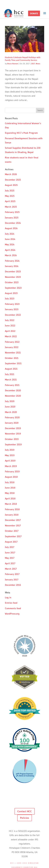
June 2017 (10, 553)
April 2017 (10, 563)
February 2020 (12, 417)
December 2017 (13, 520)
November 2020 (13, 396)
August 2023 (11, 293)
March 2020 (11, 412)
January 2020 (12, 423)
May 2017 (10, 558)
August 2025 (11, 185)
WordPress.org (12, 614)
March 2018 (11, 504)
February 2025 (12, 212)
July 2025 (10, 191)
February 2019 (12, 472)
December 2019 (13, 428)
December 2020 (13, 390)
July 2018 (10, 482)
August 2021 (11, 369)
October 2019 (12, 439)
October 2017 (12, 531)
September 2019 (13, 445)
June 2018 (10, 488)
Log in (8, 598)
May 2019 (10, 455)
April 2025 (10, 201)
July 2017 (10, 547)
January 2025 (12, 218)
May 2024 (10, 245)
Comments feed (13, 608)
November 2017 (13, 526)
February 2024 (12, 261)
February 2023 (12, 304)
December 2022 (13, 315)
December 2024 (13, 223)
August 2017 (11, 542)
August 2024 (11, 228)
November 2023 (13, 277)
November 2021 (13, 353)
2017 (33, 64)
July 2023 (10, 299)
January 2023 (12, 309)
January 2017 (12, 580)
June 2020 (10, 407)
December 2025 (13, 180)
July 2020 (10, 401)
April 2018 (10, 499)
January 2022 (12, 347)
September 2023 (13, 288)
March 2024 (11, 255)
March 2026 (11, 174)
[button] (34, 13)
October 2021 (12, 358)
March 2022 (11, 336)
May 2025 (10, 196)
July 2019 (10, 450)
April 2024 (10, 250)
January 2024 (12, 266)
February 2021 (12, 385)
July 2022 (10, 320)
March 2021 (11, 380)
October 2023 (12, 282)
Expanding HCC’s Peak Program (21, 133)
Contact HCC (25, 811)
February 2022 (12, 342)
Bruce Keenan (13, 64)
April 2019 (10, 461)
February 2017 (12, 574)
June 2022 (10, 326)
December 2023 (13, 272)
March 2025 (11, 207)
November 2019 (13, 434)
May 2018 (10, 493)
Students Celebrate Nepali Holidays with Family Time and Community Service (23, 59)
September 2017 (13, 536)
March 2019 (11, 466)
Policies (25, 818)
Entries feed (11, 603)
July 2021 (10, 374)
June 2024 (10, 239)
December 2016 (13, 585)
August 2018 (11, 477)
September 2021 (13, 363)
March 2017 (11, 569)
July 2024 (10, 234)
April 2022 (10, 331)
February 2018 (12, 509)
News (38, 64)
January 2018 (12, 515)
